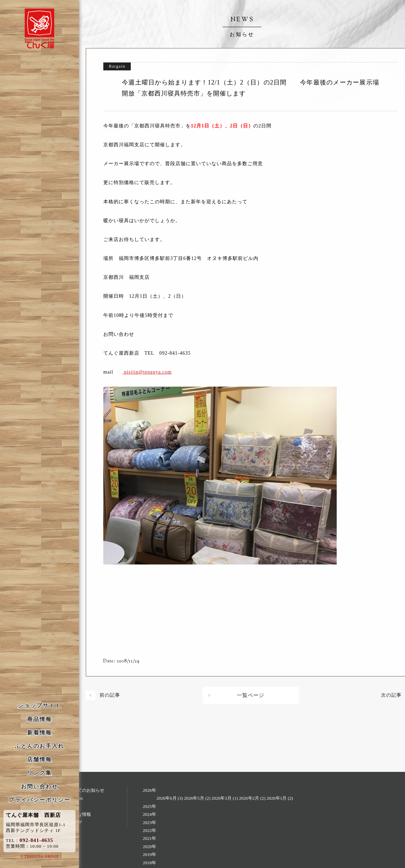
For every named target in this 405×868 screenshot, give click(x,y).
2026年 (149, 790)
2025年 (149, 806)
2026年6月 (167, 798)
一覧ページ (251, 695)
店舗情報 (39, 759)
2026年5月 (194, 798)
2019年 (149, 854)
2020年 (149, 847)
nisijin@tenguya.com (147, 372)
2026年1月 (277, 798)
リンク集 (39, 773)
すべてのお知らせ (86, 790)
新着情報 (39, 733)
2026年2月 (249, 798)
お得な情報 (80, 814)
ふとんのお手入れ (39, 746)
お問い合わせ (39, 786)
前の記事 (110, 695)
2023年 (149, 823)
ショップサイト (39, 705)
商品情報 (39, 719)
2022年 (149, 830)
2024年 (149, 814)
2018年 (149, 863)
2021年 (149, 838)
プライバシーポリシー (39, 800)
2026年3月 (222, 798)
